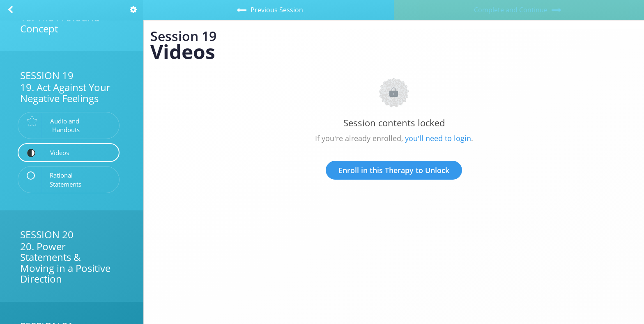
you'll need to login (438, 138)
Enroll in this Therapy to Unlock (394, 170)
